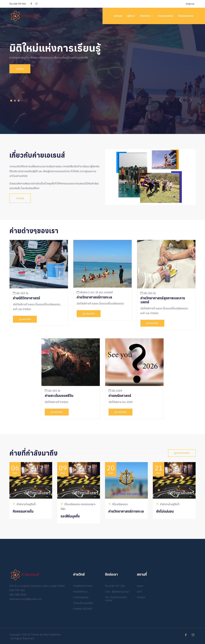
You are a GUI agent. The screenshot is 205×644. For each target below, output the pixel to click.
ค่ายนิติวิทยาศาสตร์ (83, 586)
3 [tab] (19, 101)
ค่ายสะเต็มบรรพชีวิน (83, 603)
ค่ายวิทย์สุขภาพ (81, 597)
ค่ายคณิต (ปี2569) (83, 609)
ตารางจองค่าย (165, 16)
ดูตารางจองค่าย (182, 453)
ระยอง (140, 586)
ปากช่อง (141, 597)
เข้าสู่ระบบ (190, 4)
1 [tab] (11, 101)
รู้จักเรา (131, 16)
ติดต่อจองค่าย (186, 16)
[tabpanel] (102, 58)
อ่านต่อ (18, 69)
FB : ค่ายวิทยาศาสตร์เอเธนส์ (116, 599)
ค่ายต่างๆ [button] (145, 16)
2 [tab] (15, 101)
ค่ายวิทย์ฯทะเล (80, 592)
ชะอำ (139, 592)
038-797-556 (18, 4)
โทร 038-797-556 (115, 586)
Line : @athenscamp (117, 592)
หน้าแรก (118, 16)
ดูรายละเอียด (25, 319)
